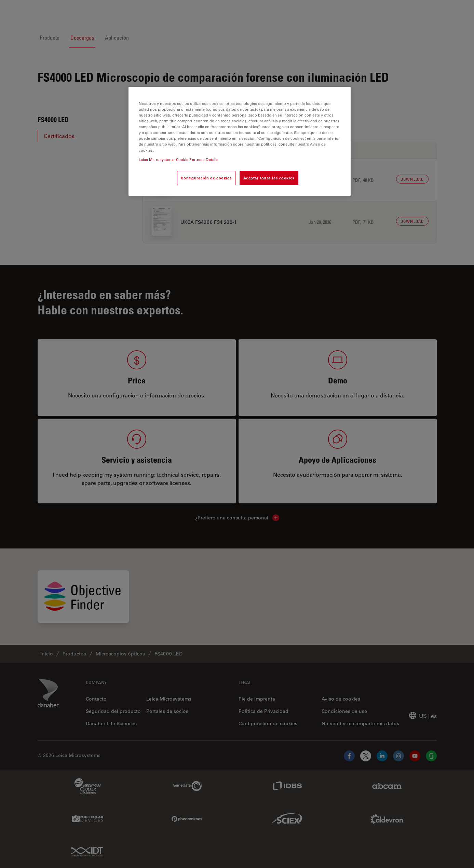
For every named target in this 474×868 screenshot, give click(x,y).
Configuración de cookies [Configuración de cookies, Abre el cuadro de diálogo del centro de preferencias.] (206, 178)
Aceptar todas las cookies (269, 178)
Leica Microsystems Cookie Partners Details (179, 159)
